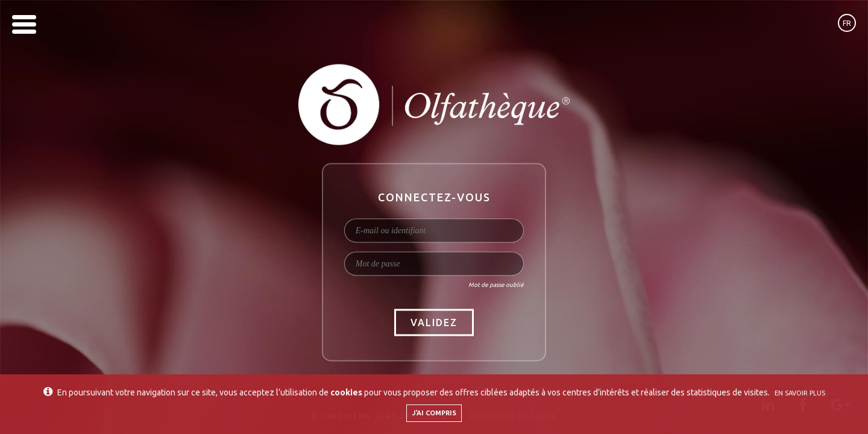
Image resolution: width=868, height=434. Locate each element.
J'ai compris (434, 413)
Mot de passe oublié (496, 285)
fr (847, 23)
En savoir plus (800, 393)
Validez (434, 322)
